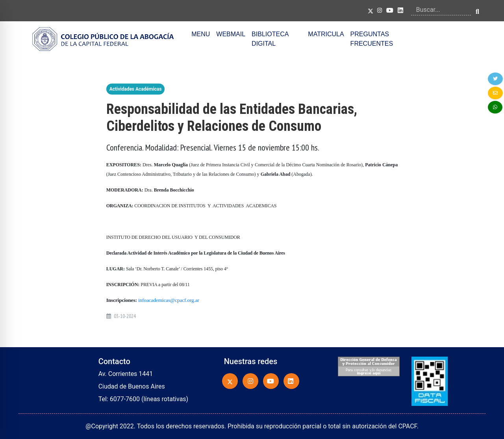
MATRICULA (326, 34)
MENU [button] (201, 34)
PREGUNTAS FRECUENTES (372, 39)
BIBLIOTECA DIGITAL (270, 39)
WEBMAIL (231, 34)
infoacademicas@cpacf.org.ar (169, 300)
